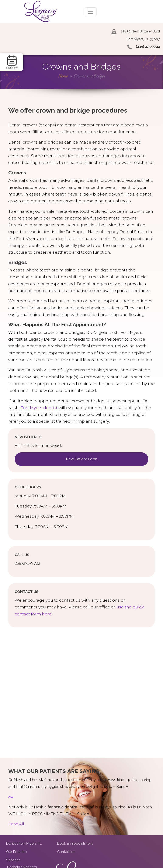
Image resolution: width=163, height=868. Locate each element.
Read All (16, 824)
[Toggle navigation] (91, 12)
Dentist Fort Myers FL (24, 843)
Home (63, 76)
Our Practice (16, 852)
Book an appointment (75, 843)
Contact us (66, 852)
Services (13, 860)
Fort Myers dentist (39, 408)
